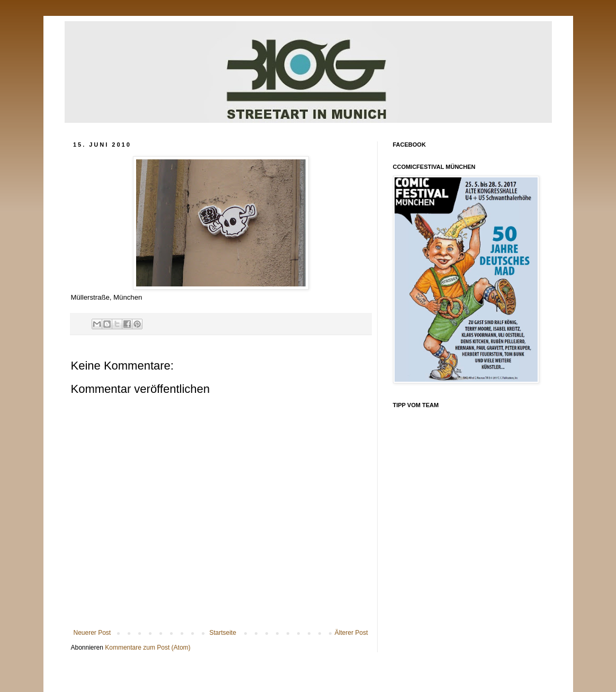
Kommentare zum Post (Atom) (148, 648)
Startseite (223, 633)
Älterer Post (351, 633)
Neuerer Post (92, 633)
